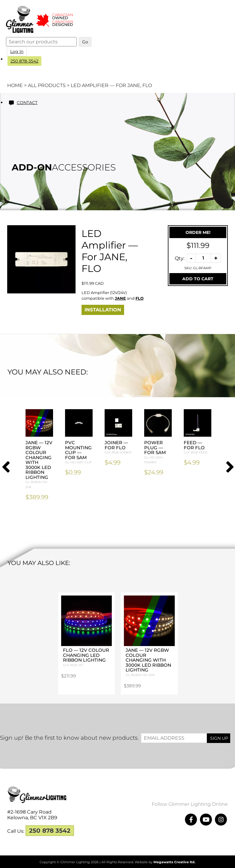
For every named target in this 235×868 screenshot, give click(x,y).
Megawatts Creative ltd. (174, 862)
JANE (120, 298)
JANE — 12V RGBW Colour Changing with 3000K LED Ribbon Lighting (39, 465)
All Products (47, 85)
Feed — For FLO (198, 447)
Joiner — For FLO (118, 447)
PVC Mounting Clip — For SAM (79, 452)
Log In (18, 51)
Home (15, 85)
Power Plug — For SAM (158, 452)
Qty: (180, 258)
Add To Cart (198, 279)
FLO (140, 298)
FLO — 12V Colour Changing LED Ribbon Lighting (86, 657)
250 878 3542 (50, 831)
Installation (103, 310)
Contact (29, 103)
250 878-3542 (26, 61)
